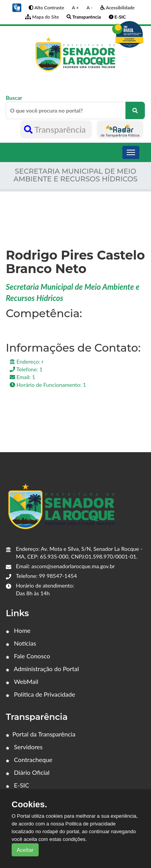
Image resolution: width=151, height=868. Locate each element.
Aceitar (25, 850)
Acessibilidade (118, 8)
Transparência (56, 129)
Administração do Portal (42, 669)
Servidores (24, 747)
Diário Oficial (28, 772)
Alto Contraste (46, 8)
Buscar (75, 107)
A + (75, 8)
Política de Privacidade (40, 694)
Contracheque (29, 759)
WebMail (22, 681)
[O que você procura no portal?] (135, 110)
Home (18, 630)
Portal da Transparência (41, 734)
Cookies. (29, 805)
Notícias (21, 643)
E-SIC (17, 785)
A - (89, 8)
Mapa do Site (42, 17)
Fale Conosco (28, 656)
